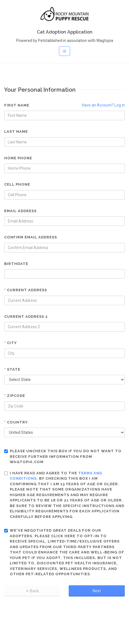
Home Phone (18, 158)
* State (12, 369)
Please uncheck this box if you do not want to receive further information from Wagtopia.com (63, 456)
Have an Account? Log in (103, 105)
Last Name (16, 132)
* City (10, 343)
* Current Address (26, 290)
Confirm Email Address (31, 237)
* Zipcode (15, 396)
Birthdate (16, 264)
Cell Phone (17, 184)
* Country (16, 422)
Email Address (20, 211)
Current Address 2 (26, 317)
